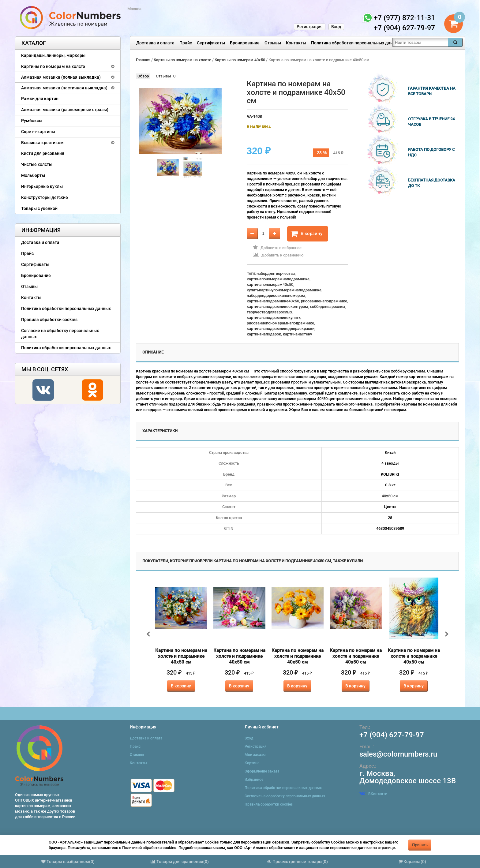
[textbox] (420, 42)
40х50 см (390, 496)
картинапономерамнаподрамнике (278, 279)
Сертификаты (211, 43)
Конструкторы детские (45, 197)
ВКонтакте (373, 794)
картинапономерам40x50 (270, 284)
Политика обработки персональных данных (356, 43)
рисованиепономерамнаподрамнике (280, 323)
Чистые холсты (37, 164)
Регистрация (310, 27)
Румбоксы (32, 121)
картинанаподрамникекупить (274, 318)
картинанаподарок (264, 334)
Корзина (252, 763)
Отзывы (273, 43)
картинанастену (297, 334)
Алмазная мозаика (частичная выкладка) (64, 88)
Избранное (254, 780)
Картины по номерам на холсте (53, 66)
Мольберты (33, 175)
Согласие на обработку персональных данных (60, 334)
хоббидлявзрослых (328, 307)
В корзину (306, 234)
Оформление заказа (262, 771)
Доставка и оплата (155, 43)
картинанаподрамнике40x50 (273, 301)
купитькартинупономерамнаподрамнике (284, 290)
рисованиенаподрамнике (324, 301)
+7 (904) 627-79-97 (392, 735)
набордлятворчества (276, 273)
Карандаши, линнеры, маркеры (53, 55)
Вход (336, 27)
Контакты (296, 43)
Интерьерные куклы (42, 186)
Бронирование (245, 43)
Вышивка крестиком (42, 143)
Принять (420, 845)
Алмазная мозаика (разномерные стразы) (65, 110)
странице (386, 848)
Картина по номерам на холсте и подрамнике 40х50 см (181, 656)
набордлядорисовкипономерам (276, 296)
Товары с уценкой (39, 208)
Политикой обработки (142, 848)
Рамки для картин (40, 99)
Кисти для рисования (43, 153)
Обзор (143, 76)
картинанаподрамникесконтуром (277, 307)
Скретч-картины (38, 132)
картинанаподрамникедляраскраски (281, 329)
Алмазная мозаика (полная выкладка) (61, 77)
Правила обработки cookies (49, 320)
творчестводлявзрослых (270, 312)
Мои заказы (255, 755)
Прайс (186, 43)
